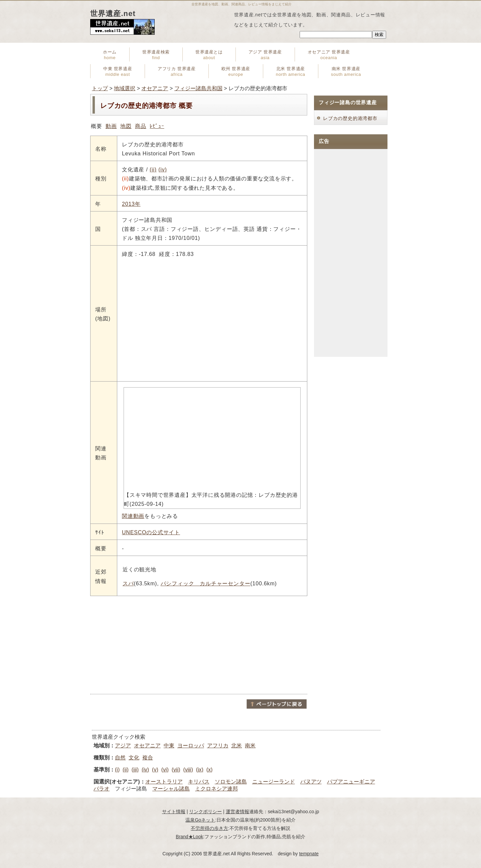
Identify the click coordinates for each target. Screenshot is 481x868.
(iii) (135, 770)
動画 (111, 126)
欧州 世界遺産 (236, 71)
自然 (120, 758)
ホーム (110, 55)
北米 (236, 746)
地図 (126, 126)
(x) (210, 770)
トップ (100, 88)
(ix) (200, 770)
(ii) (153, 170)
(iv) (163, 170)
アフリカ (218, 746)
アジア (123, 746)
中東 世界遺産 (118, 71)
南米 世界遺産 (346, 71)
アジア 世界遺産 (265, 55)
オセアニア (155, 88)
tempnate (309, 854)
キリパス (199, 782)
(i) (117, 770)
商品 (141, 126)
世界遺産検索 (156, 55)
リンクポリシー (205, 812)
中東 (169, 746)
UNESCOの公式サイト (151, 532)
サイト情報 (174, 812)
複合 (148, 758)
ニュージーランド (274, 782)
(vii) (176, 770)
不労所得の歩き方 (209, 828)
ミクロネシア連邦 (216, 789)
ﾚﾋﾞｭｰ (157, 126)
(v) (155, 770)
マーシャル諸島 (171, 789)
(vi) (165, 770)
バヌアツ (311, 782)
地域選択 (125, 88)
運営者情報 (237, 812)
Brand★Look (189, 837)
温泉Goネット (200, 820)
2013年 (131, 204)
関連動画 (133, 516)
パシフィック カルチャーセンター (206, 584)
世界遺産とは (209, 55)
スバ (128, 584)
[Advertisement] (199, 644)
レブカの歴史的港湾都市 (350, 118)
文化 (134, 758)
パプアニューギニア (351, 782)
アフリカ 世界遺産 (177, 71)
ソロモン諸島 (231, 782)
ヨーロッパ (191, 746)
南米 (250, 746)
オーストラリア (164, 782)
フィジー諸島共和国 (198, 88)
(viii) (188, 770)
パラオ (102, 789)
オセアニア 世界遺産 (329, 55)
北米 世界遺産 (291, 71)
